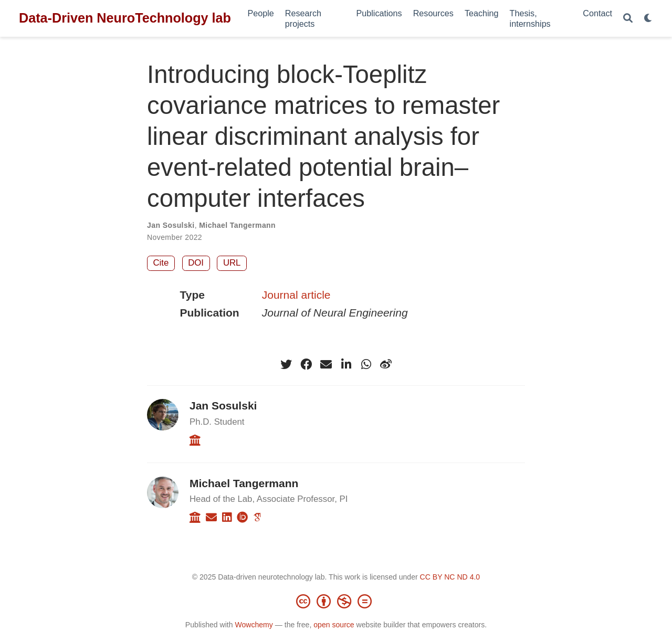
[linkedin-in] (346, 364)
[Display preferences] (648, 19)
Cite (161, 263)
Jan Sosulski (171, 225)
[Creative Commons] (336, 601)
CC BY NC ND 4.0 (450, 577)
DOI (196, 263)
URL (232, 263)
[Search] (628, 19)
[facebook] (306, 364)
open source (334, 625)
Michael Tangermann (237, 225)
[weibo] (386, 364)
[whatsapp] (366, 364)
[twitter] (286, 364)
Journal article (296, 295)
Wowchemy (254, 625)
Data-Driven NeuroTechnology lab (125, 18)
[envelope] (326, 364)
